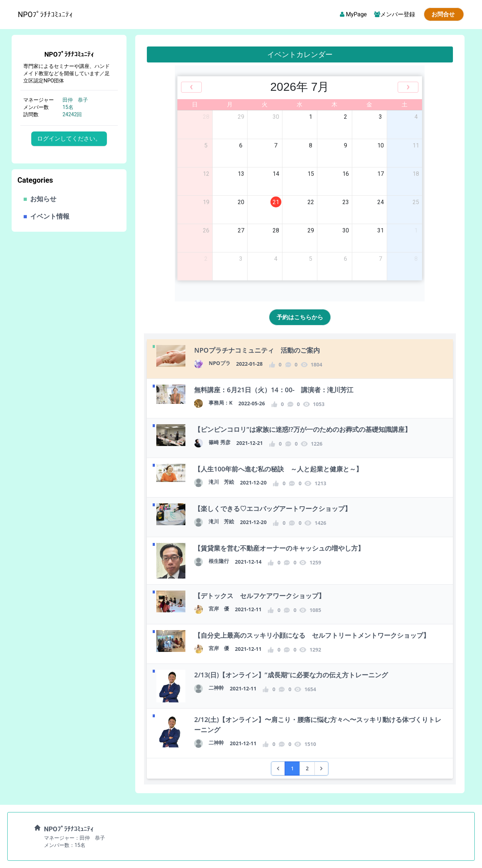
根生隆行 (219, 561)
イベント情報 (46, 216)
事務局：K (220, 403)
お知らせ (40, 199)
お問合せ (444, 14)
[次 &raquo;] (321, 768)
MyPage (353, 14)
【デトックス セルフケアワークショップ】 (260, 596)
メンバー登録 (395, 14)
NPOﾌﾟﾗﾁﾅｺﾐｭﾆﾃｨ (69, 54)
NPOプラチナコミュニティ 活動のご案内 (257, 350)
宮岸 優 (219, 609)
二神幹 (216, 688)
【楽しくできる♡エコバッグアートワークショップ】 (273, 508)
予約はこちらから (300, 317)
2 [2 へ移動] (307, 768)
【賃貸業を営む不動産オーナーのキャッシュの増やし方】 (279, 548)
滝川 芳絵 (221, 482)
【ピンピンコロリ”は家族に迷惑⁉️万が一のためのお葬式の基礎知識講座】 (303, 429)
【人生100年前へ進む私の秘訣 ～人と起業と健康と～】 (278, 469)
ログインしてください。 (69, 139)
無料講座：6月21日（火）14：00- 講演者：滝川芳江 (274, 390)
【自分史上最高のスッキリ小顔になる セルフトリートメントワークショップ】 (312, 635)
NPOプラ (219, 363)
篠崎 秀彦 (220, 442)
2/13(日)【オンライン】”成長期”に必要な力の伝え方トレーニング (291, 675)
